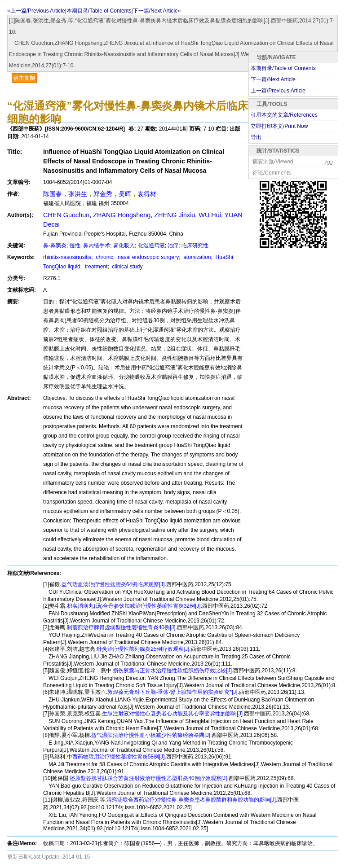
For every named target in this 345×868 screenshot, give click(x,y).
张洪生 (78, 194)
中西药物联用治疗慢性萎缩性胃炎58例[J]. (117, 757)
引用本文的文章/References (284, 115)
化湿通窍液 (151, 245)
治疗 (173, 245)
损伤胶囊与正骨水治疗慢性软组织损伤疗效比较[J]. (173, 671)
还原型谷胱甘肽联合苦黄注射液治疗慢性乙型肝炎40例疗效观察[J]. (149, 778)
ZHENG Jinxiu (175, 215)
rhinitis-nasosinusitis (67, 257)
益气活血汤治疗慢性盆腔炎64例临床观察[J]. (114, 584)
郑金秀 (103, 194)
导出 (256, 137)
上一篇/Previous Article (278, 91)
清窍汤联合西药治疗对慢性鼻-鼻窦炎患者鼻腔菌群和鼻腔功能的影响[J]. (192, 800)
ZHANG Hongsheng (122, 215)
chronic (104, 257)
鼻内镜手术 (97, 245)
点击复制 (24, 78)
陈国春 (53, 194)
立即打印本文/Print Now (279, 126)
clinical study (126, 267)
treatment (95, 267)
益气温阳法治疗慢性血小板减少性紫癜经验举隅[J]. (151, 735)
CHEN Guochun (66, 215)
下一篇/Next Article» (157, 11)
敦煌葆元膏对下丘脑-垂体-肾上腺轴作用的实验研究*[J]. (173, 692)
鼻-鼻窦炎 (55, 245)
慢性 (75, 245)
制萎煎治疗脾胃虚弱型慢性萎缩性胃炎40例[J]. (122, 627)
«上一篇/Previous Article (36, 11)
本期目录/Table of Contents (99, 11)
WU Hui (210, 215)
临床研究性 (195, 245)
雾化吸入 (124, 245)
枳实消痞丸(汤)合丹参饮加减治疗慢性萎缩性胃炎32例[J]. (135, 606)
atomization (197, 257)
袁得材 (147, 194)
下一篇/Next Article (273, 79)
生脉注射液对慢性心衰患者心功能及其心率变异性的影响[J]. (173, 714)
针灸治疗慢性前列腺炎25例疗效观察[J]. (144, 649)
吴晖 (125, 194)
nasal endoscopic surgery (148, 257)
